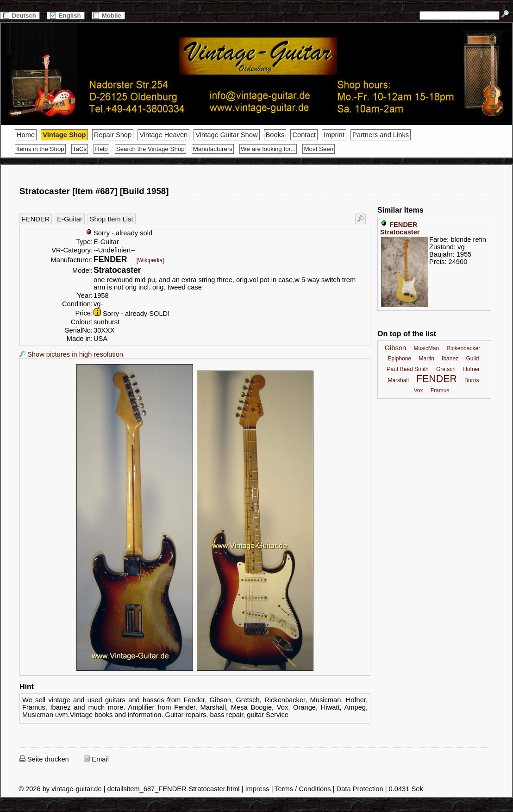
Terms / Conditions (303, 789)
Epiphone (399, 359)
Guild (472, 359)
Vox (418, 390)
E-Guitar (70, 219)
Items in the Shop (40, 149)
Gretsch (446, 369)
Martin (426, 359)
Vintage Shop (64, 135)
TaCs (80, 149)
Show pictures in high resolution (71, 354)
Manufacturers (213, 149)
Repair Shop (113, 135)
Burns (472, 380)
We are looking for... (268, 149)
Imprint (334, 135)
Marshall (398, 380)
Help (101, 149)
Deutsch (20, 16)
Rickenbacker (463, 348)
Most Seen (319, 149)
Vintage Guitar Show (226, 135)
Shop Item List (112, 219)
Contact (304, 135)
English (66, 16)
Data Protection (360, 789)
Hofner (471, 369)
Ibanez (450, 359)
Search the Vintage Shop (150, 149)
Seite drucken (44, 759)
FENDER (36, 219)
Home (26, 135)
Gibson (395, 348)
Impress (257, 789)
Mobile (108, 16)
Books (275, 135)
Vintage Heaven (163, 135)
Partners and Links (381, 135)
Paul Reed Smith (408, 369)
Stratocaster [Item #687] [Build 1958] (94, 191)
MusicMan (426, 348)
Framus (440, 390)
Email (96, 759)
